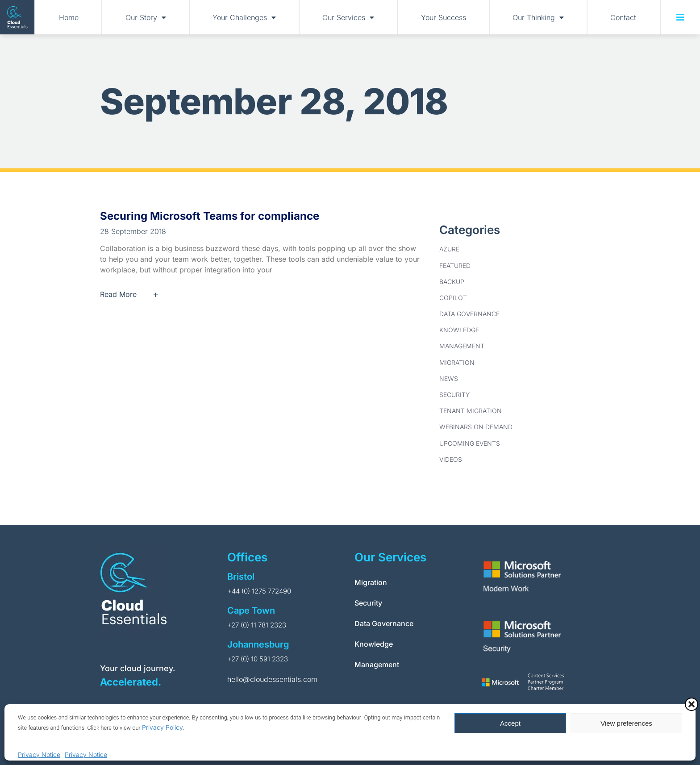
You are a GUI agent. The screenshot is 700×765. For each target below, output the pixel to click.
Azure (449, 249)
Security (454, 395)
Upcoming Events (470, 443)
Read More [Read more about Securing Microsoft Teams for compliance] (133, 294)
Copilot (453, 298)
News (449, 378)
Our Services (348, 17)
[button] (692, 704)
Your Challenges (244, 17)
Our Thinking (538, 17)
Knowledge (459, 330)
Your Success (444, 17)
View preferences (626, 723)
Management (462, 346)
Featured (455, 265)
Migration (457, 362)
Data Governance (469, 314)
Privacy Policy (162, 727)
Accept (510, 723)
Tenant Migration (471, 411)
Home (69, 17)
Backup (452, 282)
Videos (451, 459)
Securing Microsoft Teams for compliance (210, 216)
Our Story (146, 17)
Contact (623, 17)
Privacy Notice (39, 755)
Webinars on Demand (476, 427)
